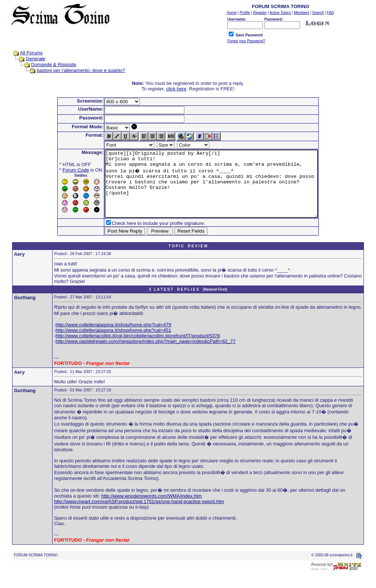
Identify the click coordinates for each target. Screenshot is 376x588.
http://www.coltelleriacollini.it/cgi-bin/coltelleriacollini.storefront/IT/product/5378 (138, 349)
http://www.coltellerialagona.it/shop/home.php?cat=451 (114, 343)
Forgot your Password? (246, 41)
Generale (35, 59)
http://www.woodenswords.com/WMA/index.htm (152, 509)
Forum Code (63, 170)
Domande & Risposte (54, 64)
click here (176, 89)
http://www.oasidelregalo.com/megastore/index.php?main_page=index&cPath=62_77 (146, 354)
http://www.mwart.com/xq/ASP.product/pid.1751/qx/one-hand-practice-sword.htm (139, 515)
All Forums (31, 53)
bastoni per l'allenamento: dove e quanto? (81, 70)
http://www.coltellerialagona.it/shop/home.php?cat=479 (114, 338)
